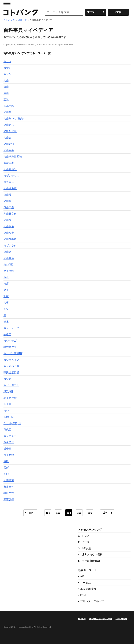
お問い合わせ (121, 619)
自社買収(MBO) (89, 561)
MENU (7, 3)
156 (90, 513)
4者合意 (85, 548)
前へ (32, 513)
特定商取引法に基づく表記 (100, 619)
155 (79, 513)
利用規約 (82, 619)
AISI (83, 576)
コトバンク (21, 12)
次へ (106, 513)
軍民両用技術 (88, 589)
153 (58, 513)
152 (48, 513)
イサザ (84, 542)
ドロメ (84, 536)
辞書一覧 (22, 20)
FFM (83, 595)
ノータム (85, 583)
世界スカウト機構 (90, 555)
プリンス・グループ (92, 601)
